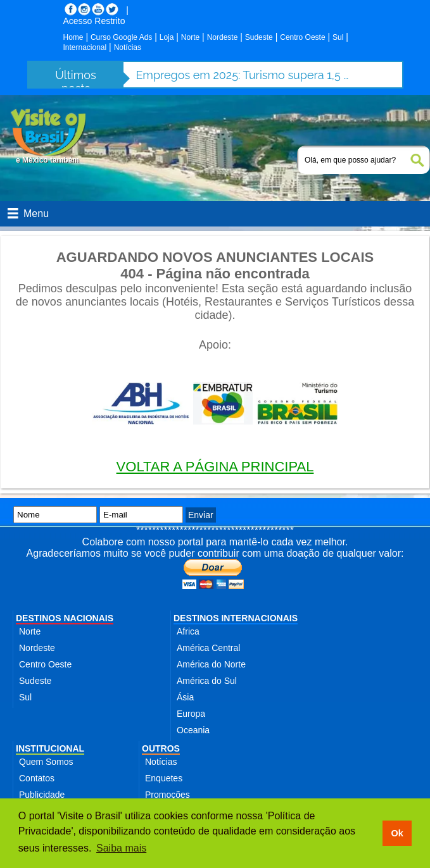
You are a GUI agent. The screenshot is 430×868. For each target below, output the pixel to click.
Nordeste (223, 37)
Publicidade (42, 795)
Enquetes (164, 778)
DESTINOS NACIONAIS (65, 618)
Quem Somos (46, 762)
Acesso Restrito (94, 21)
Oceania (193, 730)
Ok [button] (397, 833)
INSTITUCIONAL (50, 748)
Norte (190, 37)
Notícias (128, 47)
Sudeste (259, 37)
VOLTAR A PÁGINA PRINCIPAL (215, 467)
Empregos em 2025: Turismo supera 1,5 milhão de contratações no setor (244, 75)
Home (73, 37)
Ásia (185, 697)
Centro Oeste (302, 37)
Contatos (37, 778)
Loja (167, 37)
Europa (191, 714)
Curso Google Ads (121, 37)
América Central (208, 648)
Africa (188, 631)
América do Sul (207, 681)
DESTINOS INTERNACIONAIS (236, 618)
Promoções (168, 795)
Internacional (85, 47)
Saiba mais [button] (121, 848)
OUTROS (161, 748)
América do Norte (211, 664)
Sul (338, 37)
